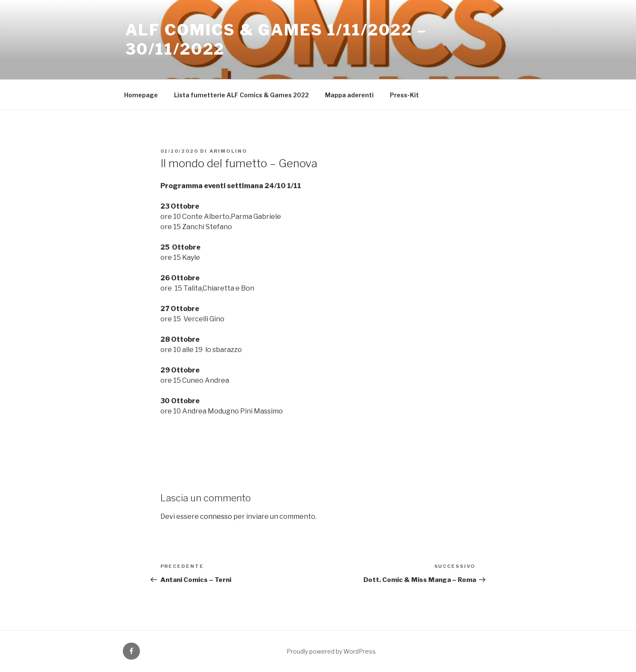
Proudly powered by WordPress (331, 651)
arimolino (229, 151)
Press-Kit (404, 95)
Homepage (141, 95)
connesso (216, 516)
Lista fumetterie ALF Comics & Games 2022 (241, 95)
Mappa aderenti (349, 95)
